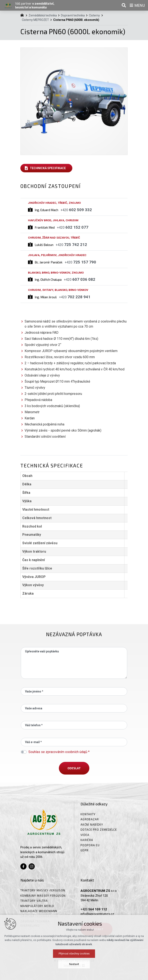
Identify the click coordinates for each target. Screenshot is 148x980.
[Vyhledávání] (124, 5)
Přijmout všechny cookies (74, 974)
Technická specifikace (48, 168)
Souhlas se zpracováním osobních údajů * (59, 752)
